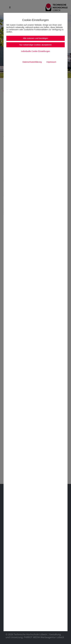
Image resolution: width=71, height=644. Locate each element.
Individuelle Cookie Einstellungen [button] (35, 51)
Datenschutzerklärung (32, 62)
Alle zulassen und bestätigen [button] (35, 38)
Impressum (51, 62)
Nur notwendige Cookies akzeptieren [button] (36, 45)
